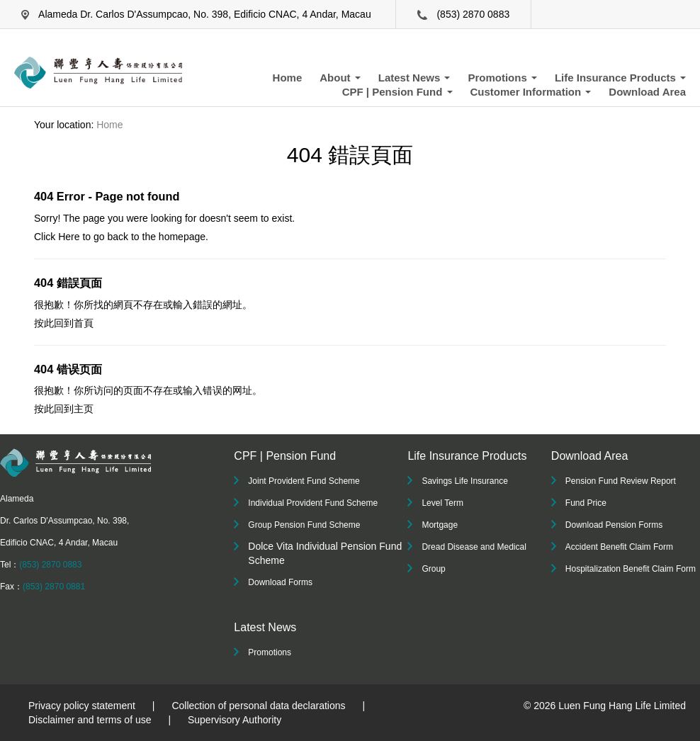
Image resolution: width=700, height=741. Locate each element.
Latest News (414, 78)
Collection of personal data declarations (258, 706)
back (118, 237)
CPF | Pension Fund (397, 92)
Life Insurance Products (620, 78)
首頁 (84, 323)
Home (288, 78)
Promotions (502, 78)
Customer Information (531, 92)
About (340, 78)
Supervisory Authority (235, 720)
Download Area (647, 92)
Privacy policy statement (82, 706)
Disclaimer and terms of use (90, 720)
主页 (84, 409)
